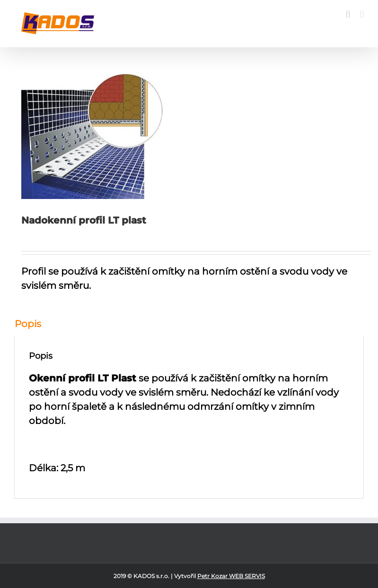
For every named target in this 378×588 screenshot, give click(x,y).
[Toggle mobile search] (348, 14)
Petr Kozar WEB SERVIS (231, 576)
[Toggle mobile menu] (362, 14)
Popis (28, 324)
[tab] (189, 324)
